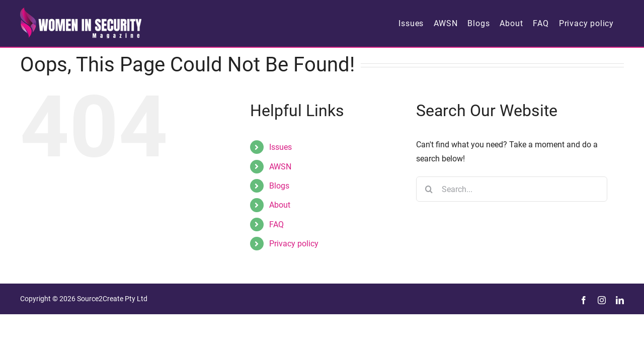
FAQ (276, 224)
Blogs (279, 186)
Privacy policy (294, 244)
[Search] (429, 189)
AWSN (280, 167)
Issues (280, 147)
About (280, 205)
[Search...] (512, 189)
